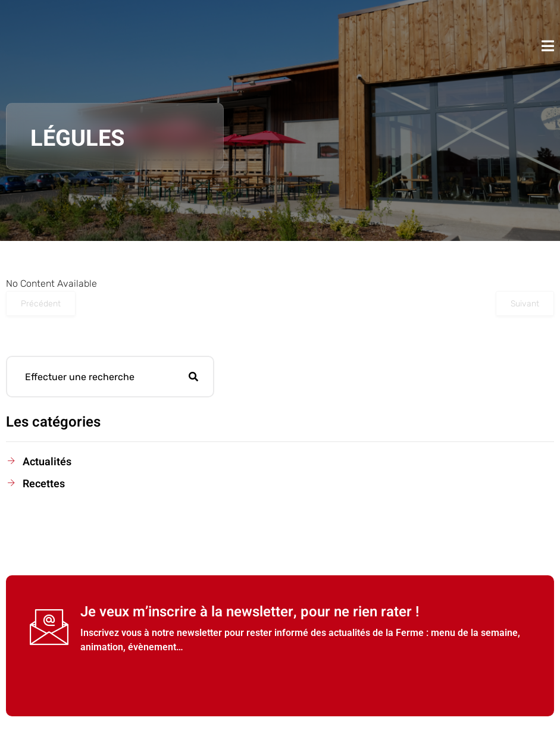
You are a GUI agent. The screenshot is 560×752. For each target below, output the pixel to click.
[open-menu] (548, 46)
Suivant (525, 304)
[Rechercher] (193, 377)
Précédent (41, 304)
